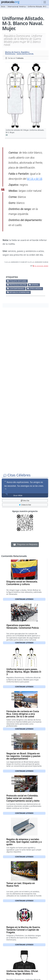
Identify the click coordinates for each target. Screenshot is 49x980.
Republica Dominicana (19, 292)
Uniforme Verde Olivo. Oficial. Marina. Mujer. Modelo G (22, 972)
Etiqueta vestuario (18, 281)
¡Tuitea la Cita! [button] (25, 505)
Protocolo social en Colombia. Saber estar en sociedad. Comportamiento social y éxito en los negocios (23, 799)
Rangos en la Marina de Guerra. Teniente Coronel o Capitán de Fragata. (23, 930)
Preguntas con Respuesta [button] (25, 545)
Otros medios (35, 289)
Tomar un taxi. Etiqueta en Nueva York (21, 884)
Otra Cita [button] (25, 501)
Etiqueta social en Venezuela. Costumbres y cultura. (22, 583)
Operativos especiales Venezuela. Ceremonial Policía (23, 626)
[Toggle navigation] (45, 2)
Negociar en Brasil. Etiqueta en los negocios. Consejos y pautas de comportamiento (23, 756)
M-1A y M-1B (35, 179)
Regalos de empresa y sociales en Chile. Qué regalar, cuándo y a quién (24, 842)
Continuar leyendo (24, 599)
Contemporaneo (17, 289)
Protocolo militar (18, 285)
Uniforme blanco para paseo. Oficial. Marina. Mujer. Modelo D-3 (24, 672)
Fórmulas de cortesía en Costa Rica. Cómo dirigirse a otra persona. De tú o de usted (23, 714)
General (35, 285)
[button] (26, 95)
